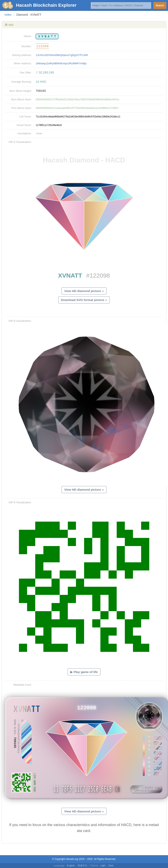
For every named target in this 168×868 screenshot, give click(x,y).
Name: (28, 36)
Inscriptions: (25, 133)
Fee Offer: (26, 73)
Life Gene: (25, 117)
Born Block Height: (21, 91)
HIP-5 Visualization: (20, 142)
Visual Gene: (24, 125)
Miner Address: (23, 63)
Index (8, 15)
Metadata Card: (23, 685)
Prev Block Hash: (22, 108)
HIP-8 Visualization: (20, 321)
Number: (26, 46)
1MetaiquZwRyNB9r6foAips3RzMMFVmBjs (61, 63)
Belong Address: (22, 55)
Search (160, 5)
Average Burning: (21, 82)
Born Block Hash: (21, 99)
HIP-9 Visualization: (20, 502)
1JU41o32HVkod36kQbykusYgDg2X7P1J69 (62, 55)
